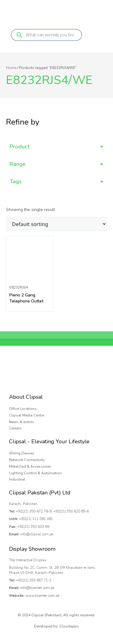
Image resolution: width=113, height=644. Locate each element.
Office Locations (23, 409)
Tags (56, 182)
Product (56, 147)
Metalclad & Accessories (30, 466)
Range (56, 164)
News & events (22, 422)
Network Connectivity (27, 460)
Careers (15, 428)
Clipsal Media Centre (27, 415)
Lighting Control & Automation (35, 473)
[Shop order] (56, 224)
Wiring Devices (22, 453)
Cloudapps (69, 626)
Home (11, 68)
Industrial (17, 479)
